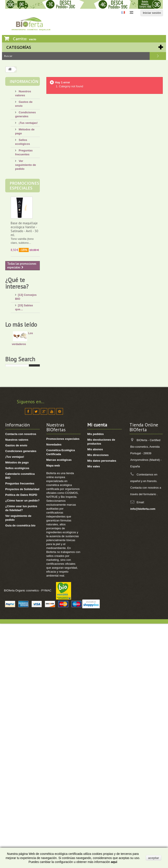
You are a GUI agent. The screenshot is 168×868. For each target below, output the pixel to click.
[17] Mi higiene (28, 338)
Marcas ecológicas (59, 704)
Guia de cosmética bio (20, 770)
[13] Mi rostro (27, 325)
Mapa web (53, 710)
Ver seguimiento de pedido (25, 165)
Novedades (54, 689)
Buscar (158, 56)
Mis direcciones (98, 699)
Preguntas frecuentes (20, 728)
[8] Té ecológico (29, 410)
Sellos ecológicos (17, 713)
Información (24, 81)
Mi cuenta (97, 669)
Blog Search (20, 596)
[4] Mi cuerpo (27, 331)
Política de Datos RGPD (21, 739)
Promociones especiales (24, 186)
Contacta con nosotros (21, 678)
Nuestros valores (17, 684)
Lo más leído (21, 444)
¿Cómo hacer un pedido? (22, 745)
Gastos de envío (16, 690)
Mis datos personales (102, 705)
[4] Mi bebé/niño (29, 351)
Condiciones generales (21, 695)
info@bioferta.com (143, 753)
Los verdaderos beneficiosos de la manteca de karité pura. (23, 464)
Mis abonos (95, 694)
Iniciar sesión (152, 13)
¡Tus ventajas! (28, 123)
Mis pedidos (95, 678)
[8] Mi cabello (27, 344)
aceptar (154, 858)
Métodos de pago (17, 707)
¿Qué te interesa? (17, 283)
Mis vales (94, 711)
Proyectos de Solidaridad (22, 734)
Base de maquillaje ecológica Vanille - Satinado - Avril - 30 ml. (24, 229)
